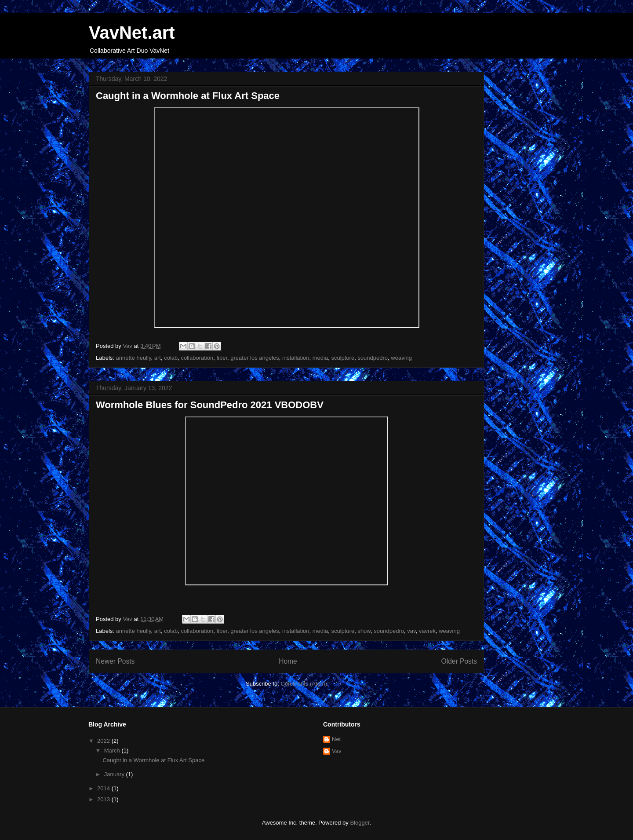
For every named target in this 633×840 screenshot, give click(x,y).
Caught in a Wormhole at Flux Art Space (188, 96)
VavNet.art (132, 33)
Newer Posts (115, 661)
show (364, 631)
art (158, 358)
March (113, 751)
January (115, 774)
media (320, 358)
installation (296, 358)
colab (171, 358)
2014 (104, 788)
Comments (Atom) (304, 684)
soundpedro (373, 358)
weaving (401, 358)
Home (288, 661)
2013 (104, 799)
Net (336, 739)
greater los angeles (255, 358)
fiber (222, 358)
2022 (104, 741)
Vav (337, 751)
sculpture (343, 358)
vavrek (427, 631)
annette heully (134, 358)
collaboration (197, 358)
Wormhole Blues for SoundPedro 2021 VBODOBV (210, 405)
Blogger (360, 823)
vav (411, 631)
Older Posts (459, 661)
